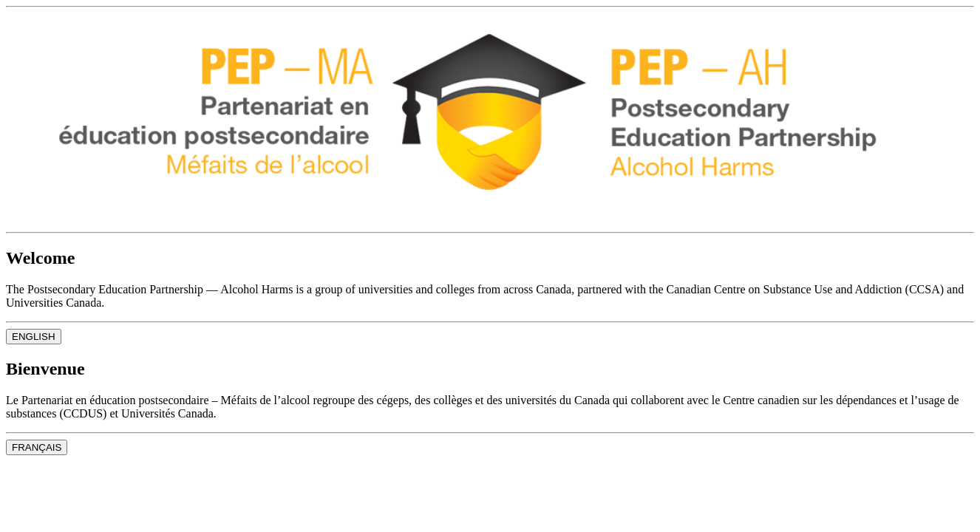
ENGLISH (34, 337)
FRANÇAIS (37, 447)
